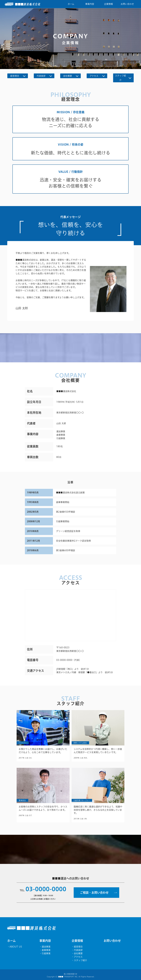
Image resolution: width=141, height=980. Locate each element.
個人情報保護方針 (71, 974)
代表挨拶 (78, 950)
